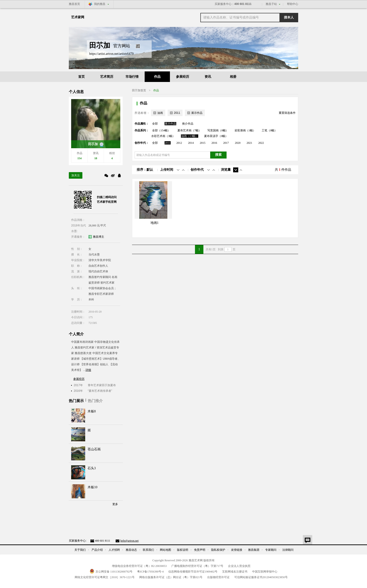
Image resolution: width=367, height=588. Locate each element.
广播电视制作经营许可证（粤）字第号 (197, 566)
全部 (155, 124)
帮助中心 (293, 4)
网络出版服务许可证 (171, 577)
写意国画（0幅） (218, 130)
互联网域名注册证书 (235, 572)
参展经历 (183, 77)
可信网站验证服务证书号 (261, 577)
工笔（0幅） (269, 130)
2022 (261, 143)
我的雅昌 (100, 4)
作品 (157, 77)
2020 (238, 143)
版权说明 (183, 550)
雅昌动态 (131, 550)
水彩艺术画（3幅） (163, 136)
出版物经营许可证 (218, 577)
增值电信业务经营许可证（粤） (139, 566)
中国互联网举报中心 (265, 572)
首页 (81, 77)
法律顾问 (288, 550)
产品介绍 (97, 550)
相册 (233, 77)
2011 (168, 143)
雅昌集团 (254, 550)
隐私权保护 (218, 550)
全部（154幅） (161, 130)
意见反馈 (308, 540)
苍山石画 (94, 449)
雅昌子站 (271, 4)
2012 (179, 143)
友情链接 (237, 550)
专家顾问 (271, 550)
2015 (203, 143)
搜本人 (289, 17)
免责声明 (200, 550)
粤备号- (150, 572)
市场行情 (132, 77)
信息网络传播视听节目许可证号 (193, 572)
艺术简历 (107, 77)
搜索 (218, 155)
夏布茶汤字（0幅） (216, 136)
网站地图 (165, 550)
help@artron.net (129, 541)
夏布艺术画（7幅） (189, 130)
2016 (214, 143)
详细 (88, 370)
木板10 (92, 487)
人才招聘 (114, 550)
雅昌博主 (99, 237)
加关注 (76, 175)
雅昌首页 (74, 4)
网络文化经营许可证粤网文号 (105, 577)
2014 (191, 143)
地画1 (155, 223)
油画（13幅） (190, 136)
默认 (150, 170)
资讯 (208, 77)
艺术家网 (78, 17)
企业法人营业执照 (239, 566)
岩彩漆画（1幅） (245, 130)
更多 (115, 504)
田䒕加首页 (139, 90)
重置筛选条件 (287, 113)
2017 (226, 143)
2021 (250, 143)
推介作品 (188, 124)
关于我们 (80, 550)
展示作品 (170, 124)
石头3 (92, 468)
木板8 (92, 411)
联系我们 (148, 550)
